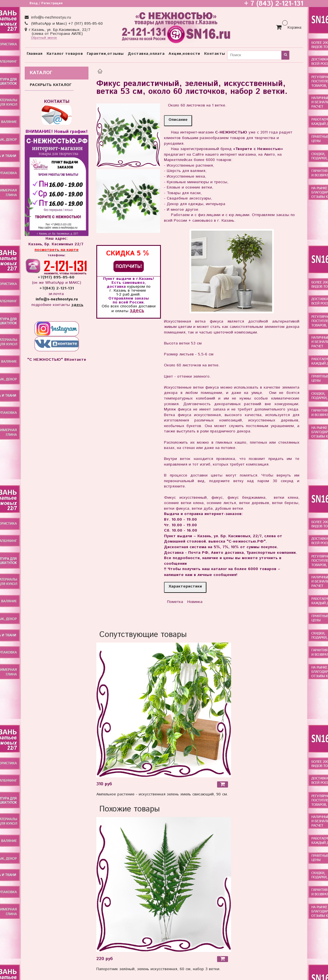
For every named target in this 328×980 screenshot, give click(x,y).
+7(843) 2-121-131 (57, 288)
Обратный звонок (44, 38)
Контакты (215, 54)
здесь (137, 311)
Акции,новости (184, 54)
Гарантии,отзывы (105, 54)
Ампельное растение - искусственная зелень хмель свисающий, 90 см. (162, 794)
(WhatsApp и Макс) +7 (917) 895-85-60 (66, 24)
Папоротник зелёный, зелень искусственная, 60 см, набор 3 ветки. (158, 969)
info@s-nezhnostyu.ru (50, 17)
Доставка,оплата (146, 54)
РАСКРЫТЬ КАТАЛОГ (51, 85)
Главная (35, 54)
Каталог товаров (65, 54)
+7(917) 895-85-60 (57, 277)
